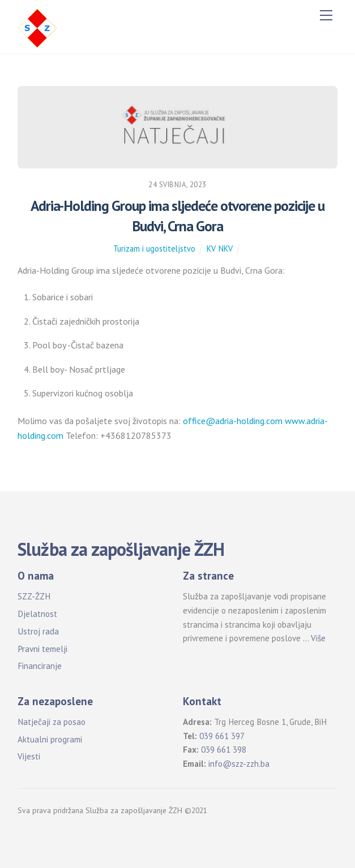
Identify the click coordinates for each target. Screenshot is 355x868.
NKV (226, 249)
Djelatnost (37, 614)
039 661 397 (222, 736)
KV (211, 249)
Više (318, 638)
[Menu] (326, 15)
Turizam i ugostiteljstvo (154, 249)
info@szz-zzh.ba (239, 764)
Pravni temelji (42, 649)
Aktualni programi (50, 739)
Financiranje (40, 666)
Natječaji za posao (52, 722)
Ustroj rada (38, 631)
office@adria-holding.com (233, 421)
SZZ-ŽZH (34, 596)
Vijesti (29, 756)
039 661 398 (224, 750)
